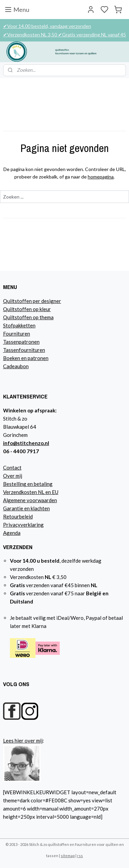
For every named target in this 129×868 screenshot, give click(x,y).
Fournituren (17, 334)
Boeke (10, 358)
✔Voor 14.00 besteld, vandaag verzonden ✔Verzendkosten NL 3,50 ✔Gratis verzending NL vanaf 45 (64, 30)
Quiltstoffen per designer (32, 301)
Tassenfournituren (24, 350)
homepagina (101, 177)
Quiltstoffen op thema (28, 317)
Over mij (13, 476)
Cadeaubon (16, 366)
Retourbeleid (18, 516)
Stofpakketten (19, 325)
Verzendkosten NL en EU (31, 492)
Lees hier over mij (23, 741)
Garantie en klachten (26, 508)
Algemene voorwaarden (30, 500)
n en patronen (33, 358)
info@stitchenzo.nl (26, 443)
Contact (12, 467)
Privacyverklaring (23, 525)
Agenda (12, 533)
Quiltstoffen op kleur (27, 309)
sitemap (68, 856)
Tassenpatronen (21, 342)
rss (80, 856)
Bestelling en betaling (28, 484)
